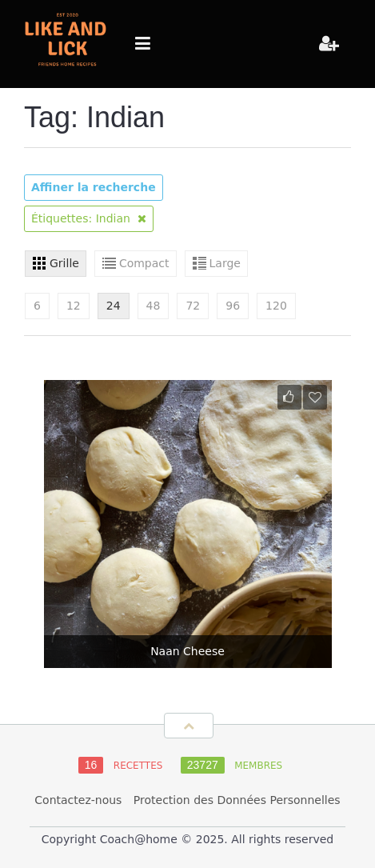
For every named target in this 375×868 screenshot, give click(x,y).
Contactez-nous (78, 800)
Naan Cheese (187, 651)
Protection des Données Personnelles (237, 800)
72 (193, 306)
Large (225, 263)
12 (74, 306)
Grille (64, 263)
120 (276, 306)
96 (233, 306)
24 (114, 306)
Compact (144, 263)
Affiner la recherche (94, 187)
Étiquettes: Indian (89, 218)
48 (154, 306)
